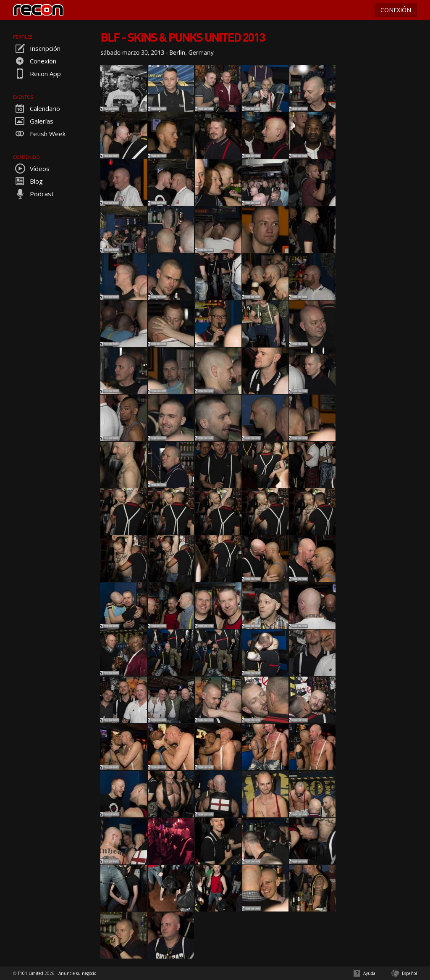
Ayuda (369, 973)
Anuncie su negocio (77, 973)
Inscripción (37, 48)
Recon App (37, 74)
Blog (28, 181)
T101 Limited (30, 973)
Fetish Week (39, 134)
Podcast (33, 194)
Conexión (35, 61)
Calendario (37, 108)
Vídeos (31, 169)
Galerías (33, 121)
